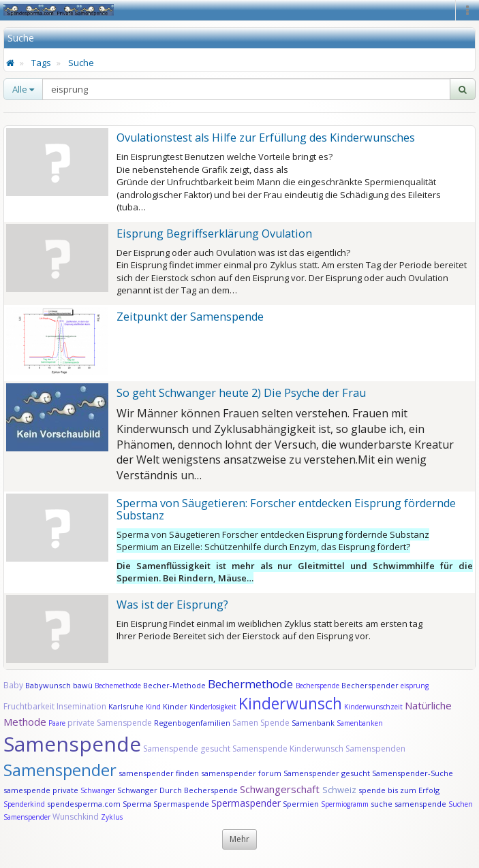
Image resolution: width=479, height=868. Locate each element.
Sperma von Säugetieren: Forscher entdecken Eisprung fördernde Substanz (286, 509)
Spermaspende (181, 804)
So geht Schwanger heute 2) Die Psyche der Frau (241, 393)
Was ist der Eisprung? (172, 605)
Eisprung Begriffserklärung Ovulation (214, 234)
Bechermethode (252, 684)
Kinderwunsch (290, 703)
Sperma (137, 804)
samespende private (41, 790)
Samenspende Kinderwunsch (288, 749)
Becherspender (371, 685)
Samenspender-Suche (413, 773)
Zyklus (112, 817)
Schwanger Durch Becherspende (177, 790)
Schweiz (339, 790)
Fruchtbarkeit (30, 706)
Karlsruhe (126, 706)
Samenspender (60, 770)
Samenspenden (375, 749)
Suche (81, 63)
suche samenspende (408, 804)
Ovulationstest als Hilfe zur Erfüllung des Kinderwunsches (266, 138)
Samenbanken (360, 723)
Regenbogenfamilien (192, 723)
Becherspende (318, 686)
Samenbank (313, 723)
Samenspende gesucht (187, 749)
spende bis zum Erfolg (399, 790)
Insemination (81, 706)
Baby (13, 685)
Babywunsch (48, 685)
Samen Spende (261, 723)
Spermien (301, 804)
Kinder (175, 706)
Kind (154, 707)
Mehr (239, 839)
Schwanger (98, 790)
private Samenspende (110, 723)
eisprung (415, 686)
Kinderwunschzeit (373, 707)
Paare (58, 723)
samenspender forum (241, 773)
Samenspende (72, 744)
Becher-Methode (174, 685)
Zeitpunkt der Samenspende (190, 317)
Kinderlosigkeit (214, 707)
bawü (83, 685)
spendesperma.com (84, 804)
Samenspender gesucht (327, 773)
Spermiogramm (345, 804)
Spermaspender (246, 803)
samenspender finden (159, 773)
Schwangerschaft (281, 789)
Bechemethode (118, 686)
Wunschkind (76, 817)
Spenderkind (24, 804)
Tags (41, 63)
